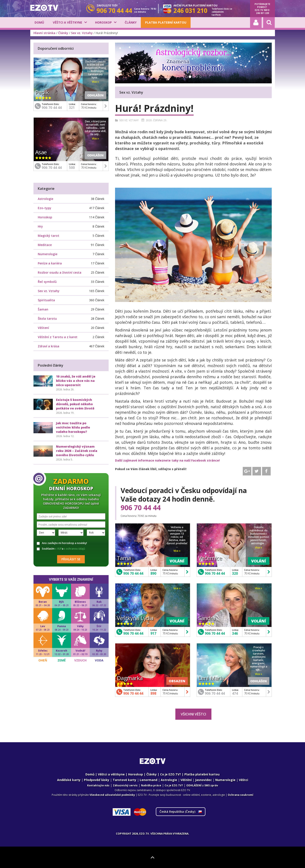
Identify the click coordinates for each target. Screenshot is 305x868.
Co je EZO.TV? (171, 774)
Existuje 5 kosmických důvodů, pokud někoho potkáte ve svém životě (75, 404)
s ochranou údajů (75, 549)
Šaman (43, 309)
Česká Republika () (181, 812)
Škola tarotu (47, 319)
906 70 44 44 (141, 508)
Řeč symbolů (47, 282)
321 (72, 108)
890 (153, 573)
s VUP (58, 549)
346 (235, 633)
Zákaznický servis (125, 785)
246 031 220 (263, 13)
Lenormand (149, 780)
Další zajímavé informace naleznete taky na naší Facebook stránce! (167, 460)
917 (153, 633)
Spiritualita (46, 300)
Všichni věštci (193, 714)
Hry (40, 226)
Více (177, 551)
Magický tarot (49, 236)
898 (153, 693)
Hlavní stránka (44, 33)
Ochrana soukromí (241, 795)
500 (72, 168)
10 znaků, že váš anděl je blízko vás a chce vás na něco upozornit (76, 381)
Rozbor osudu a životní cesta (60, 272)
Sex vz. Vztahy (82, 33)
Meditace (45, 245)
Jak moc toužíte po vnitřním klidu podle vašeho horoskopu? (73, 427)
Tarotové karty (124, 780)
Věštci (244, 780)
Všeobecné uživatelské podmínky (112, 795)
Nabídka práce (151, 785)
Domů (39, 22)
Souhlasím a (61, 549)
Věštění (186, 780)
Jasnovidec (203, 780)
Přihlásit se (71, 559)
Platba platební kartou (166, 22)
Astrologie (46, 199)
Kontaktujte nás (98, 785)
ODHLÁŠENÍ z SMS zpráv (202, 785)
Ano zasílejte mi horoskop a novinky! (62, 543)
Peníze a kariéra (50, 263)
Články (131, 22)
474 (235, 693)
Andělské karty (69, 780)
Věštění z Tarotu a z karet (58, 337)
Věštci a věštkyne (68, 22)
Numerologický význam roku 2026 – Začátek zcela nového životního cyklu (77, 451)
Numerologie (48, 254)
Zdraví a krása (49, 346)
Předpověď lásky (97, 780)
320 (235, 573)
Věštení (43, 328)
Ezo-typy (45, 208)
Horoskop (103, 22)
